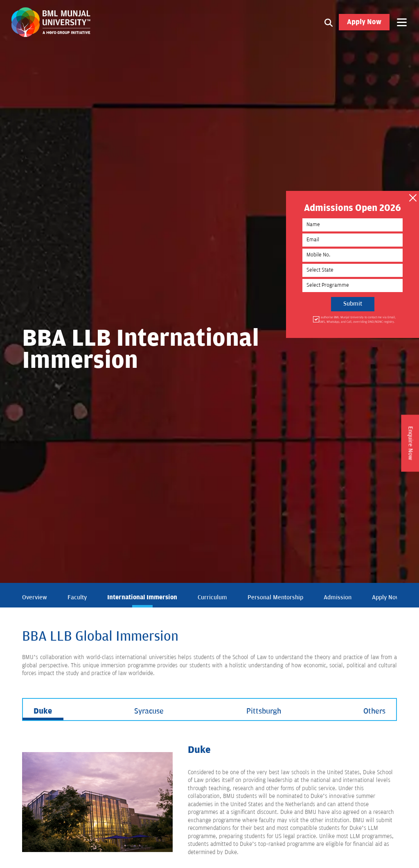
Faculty (77, 597)
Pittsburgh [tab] (264, 711)
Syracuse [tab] (149, 711)
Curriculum (212, 597)
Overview (35, 597)
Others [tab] (374, 711)
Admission (338, 597)
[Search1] (329, 23)
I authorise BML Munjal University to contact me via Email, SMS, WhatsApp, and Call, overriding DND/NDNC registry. (357, 319)
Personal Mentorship (275, 597)
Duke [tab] (43, 711)
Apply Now (364, 23)
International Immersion (142, 597)
